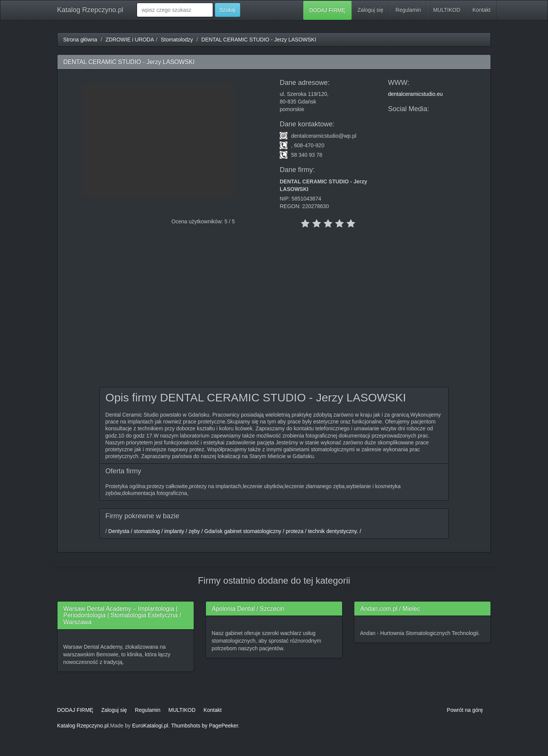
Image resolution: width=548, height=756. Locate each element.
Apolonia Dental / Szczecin (248, 609)
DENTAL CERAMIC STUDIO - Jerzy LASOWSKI (259, 40)
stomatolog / (148, 531)
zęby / (195, 531)
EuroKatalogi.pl (150, 726)
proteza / (295, 531)
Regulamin (408, 10)
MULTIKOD (447, 10)
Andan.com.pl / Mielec (390, 609)
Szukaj (228, 10)
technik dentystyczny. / (334, 531)
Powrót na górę (465, 710)
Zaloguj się (371, 10)
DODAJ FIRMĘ (327, 10)
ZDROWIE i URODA (130, 40)
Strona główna (80, 40)
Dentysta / (120, 531)
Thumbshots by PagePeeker (204, 726)
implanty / (175, 531)
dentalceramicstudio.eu (416, 94)
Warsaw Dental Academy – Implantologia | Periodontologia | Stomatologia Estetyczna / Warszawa (122, 615)
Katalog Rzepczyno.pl (90, 10)
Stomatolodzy (177, 40)
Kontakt (482, 10)
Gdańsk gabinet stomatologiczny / (244, 531)
